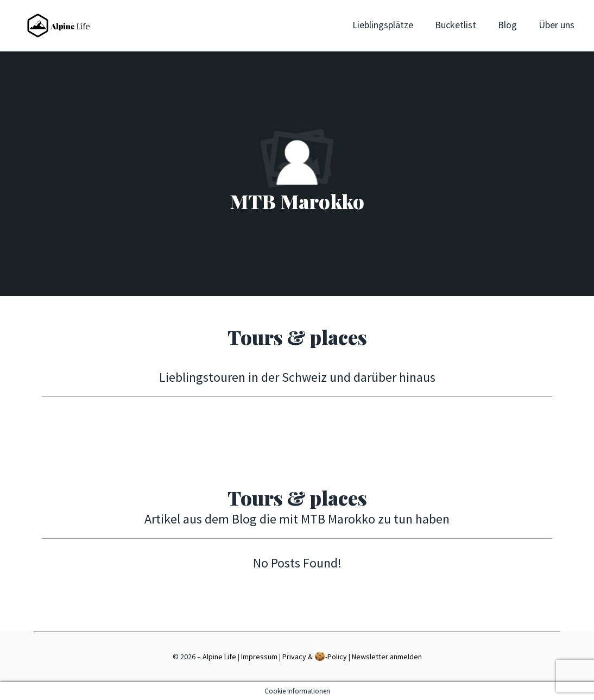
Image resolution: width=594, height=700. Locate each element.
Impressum (259, 657)
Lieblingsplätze (383, 25)
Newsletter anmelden (387, 657)
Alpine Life (219, 657)
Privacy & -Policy (315, 656)
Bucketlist (456, 25)
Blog (507, 25)
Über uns (557, 25)
